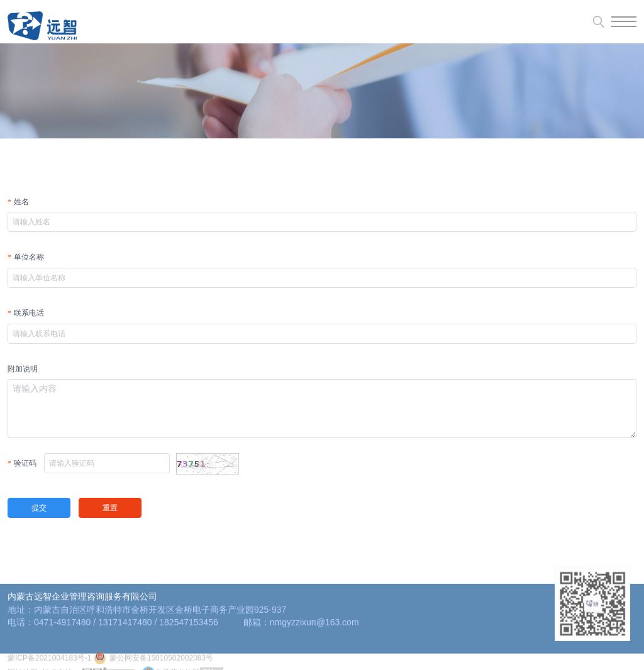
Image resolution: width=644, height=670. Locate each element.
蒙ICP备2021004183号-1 (49, 664)
